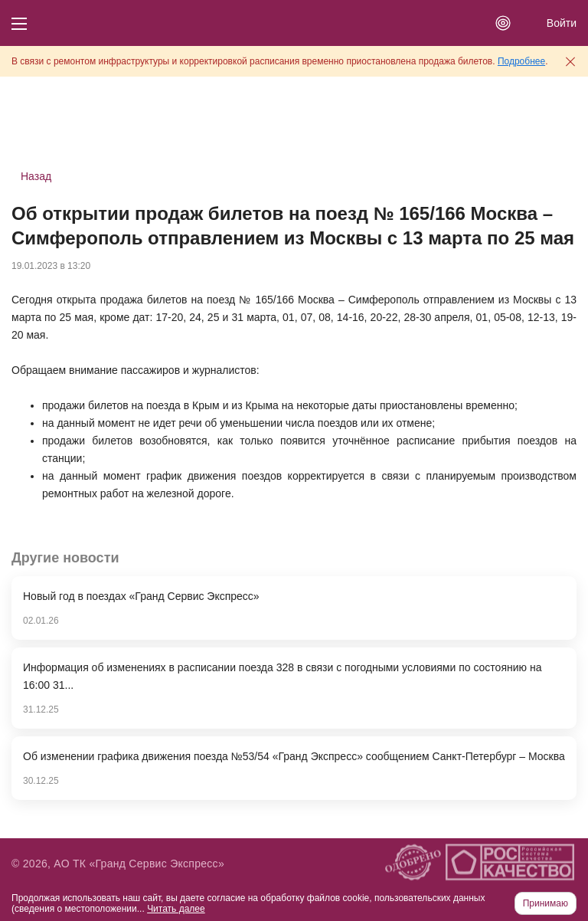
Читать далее (176, 909)
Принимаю (546, 903)
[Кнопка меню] (19, 23)
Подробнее (521, 61)
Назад (36, 176)
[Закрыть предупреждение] (570, 61)
